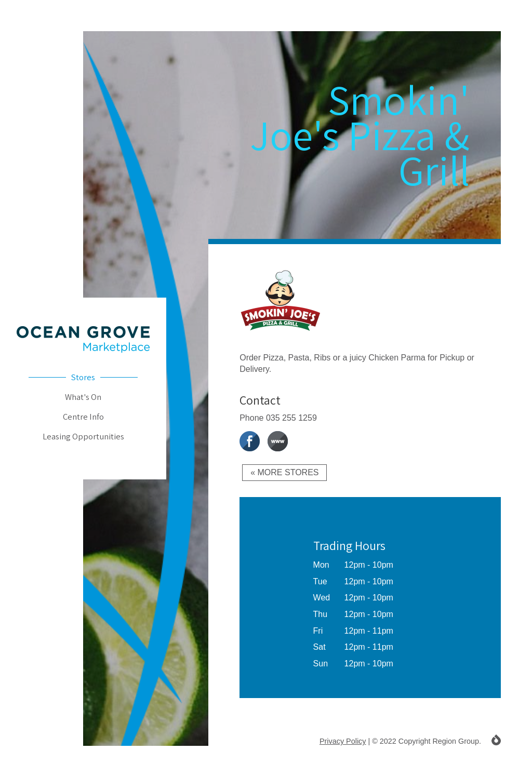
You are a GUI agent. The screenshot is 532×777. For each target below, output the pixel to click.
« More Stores (284, 472)
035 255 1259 (291, 418)
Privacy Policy (343, 741)
